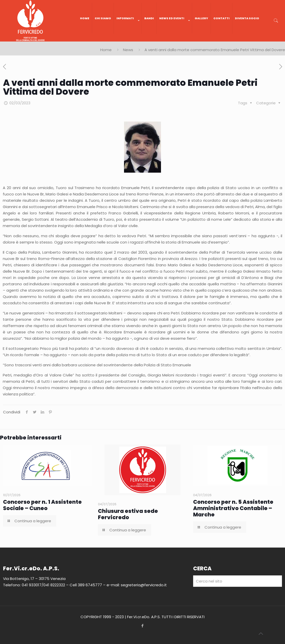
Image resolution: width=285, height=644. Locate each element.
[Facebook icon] (143, 626)
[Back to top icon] (261, 634)
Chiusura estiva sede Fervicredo (128, 514)
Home (106, 50)
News (128, 50)
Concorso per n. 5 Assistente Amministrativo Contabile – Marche (233, 508)
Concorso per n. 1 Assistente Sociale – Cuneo (42, 505)
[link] (128, 39)
